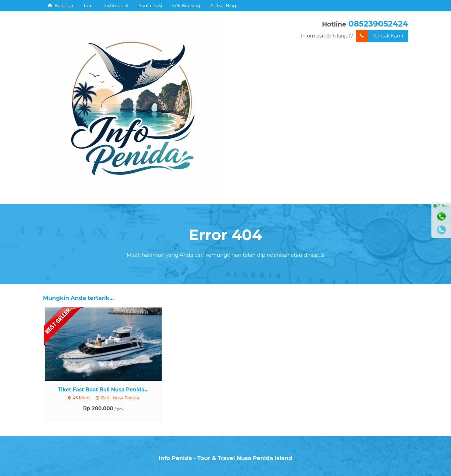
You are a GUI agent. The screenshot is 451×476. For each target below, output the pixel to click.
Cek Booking (186, 5)
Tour (88, 5)
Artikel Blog (223, 5)
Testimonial (116, 5)
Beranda (61, 5)
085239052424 (378, 24)
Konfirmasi (150, 5)
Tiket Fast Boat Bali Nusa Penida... (103, 390)
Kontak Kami (379, 36)
